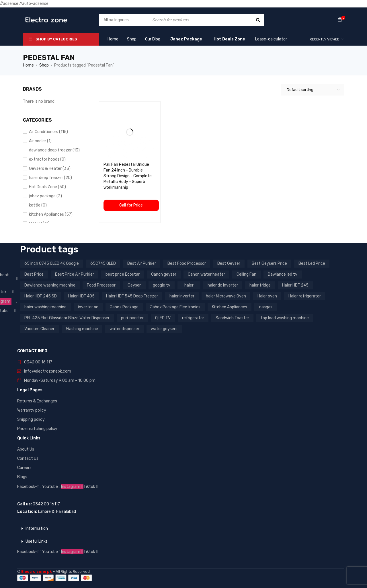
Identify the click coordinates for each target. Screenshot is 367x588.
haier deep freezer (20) (50, 178)
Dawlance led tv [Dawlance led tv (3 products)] (283, 274)
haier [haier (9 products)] (189, 285)
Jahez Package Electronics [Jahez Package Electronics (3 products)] (175, 307)
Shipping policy (31, 419)
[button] (181, 529)
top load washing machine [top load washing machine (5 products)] (285, 318)
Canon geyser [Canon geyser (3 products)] (164, 274)
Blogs (22, 477)
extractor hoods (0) (47, 159)
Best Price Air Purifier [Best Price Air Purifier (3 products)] (75, 274)
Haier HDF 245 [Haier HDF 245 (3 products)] (295, 285)
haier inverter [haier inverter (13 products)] (182, 296)
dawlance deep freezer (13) (54, 150)
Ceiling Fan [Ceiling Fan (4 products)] (246, 274)
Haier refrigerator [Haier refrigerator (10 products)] (305, 296)
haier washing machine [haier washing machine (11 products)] (45, 307)
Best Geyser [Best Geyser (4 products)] (229, 263)
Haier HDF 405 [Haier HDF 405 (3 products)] (81, 296)
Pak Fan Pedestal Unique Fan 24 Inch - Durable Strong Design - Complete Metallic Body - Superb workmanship (128, 176)
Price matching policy (37, 429)
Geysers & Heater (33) (50, 169)
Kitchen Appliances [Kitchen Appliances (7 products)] (230, 307)
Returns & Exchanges (37, 401)
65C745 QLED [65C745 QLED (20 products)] (103, 263)
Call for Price (131, 205)
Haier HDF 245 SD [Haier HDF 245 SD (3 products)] (41, 296)
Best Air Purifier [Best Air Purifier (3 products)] (142, 263)
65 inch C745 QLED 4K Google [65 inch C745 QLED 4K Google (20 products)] (52, 263)
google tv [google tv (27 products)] (162, 285)
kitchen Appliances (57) (51, 214)
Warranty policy (32, 410)
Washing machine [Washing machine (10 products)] (82, 329)
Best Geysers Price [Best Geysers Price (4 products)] (269, 263)
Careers (24, 468)
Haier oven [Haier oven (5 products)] (267, 296)
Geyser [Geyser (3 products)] (134, 285)
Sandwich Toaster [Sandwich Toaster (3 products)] (232, 318)
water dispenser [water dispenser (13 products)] (124, 329)
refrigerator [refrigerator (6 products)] (193, 318)
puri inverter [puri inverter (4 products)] (132, 318)
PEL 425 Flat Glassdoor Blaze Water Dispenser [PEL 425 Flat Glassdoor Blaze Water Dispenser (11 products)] (67, 318)
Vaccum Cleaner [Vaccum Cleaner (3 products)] (39, 329)
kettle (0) (38, 205)
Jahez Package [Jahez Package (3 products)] (124, 307)
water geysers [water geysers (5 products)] (164, 329)
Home (28, 65)
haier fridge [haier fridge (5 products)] (260, 285)
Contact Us (28, 458)
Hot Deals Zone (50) (47, 187)
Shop (44, 65)
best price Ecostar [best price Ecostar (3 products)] (123, 274)
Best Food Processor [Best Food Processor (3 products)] (187, 263)
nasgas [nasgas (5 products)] (266, 307)
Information (37, 528)
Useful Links (37, 541)
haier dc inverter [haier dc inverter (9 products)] (223, 285)
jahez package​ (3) (45, 196)
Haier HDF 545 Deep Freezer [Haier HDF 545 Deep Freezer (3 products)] (132, 296)
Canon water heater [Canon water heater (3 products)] (206, 274)
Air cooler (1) (40, 141)
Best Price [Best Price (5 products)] (34, 274)
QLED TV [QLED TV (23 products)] (163, 318)
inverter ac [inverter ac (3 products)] (88, 307)
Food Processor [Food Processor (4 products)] (101, 285)
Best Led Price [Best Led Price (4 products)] (312, 263)
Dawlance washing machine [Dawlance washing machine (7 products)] (50, 285)
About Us (26, 449)
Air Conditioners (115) (48, 132)
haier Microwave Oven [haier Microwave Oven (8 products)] (226, 296)
